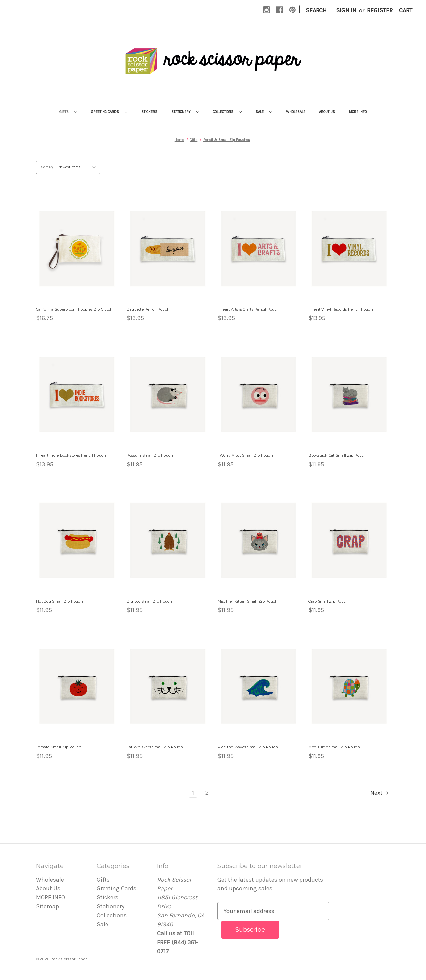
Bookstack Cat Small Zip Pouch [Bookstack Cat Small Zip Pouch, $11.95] (337, 455)
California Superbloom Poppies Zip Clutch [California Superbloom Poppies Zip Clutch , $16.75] (74, 309)
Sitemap (47, 906)
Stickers (149, 112)
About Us (327, 112)
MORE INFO (358, 112)
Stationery (185, 112)
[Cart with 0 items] (406, 10)
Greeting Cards (109, 112)
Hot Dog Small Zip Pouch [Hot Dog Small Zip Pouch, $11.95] (59, 601)
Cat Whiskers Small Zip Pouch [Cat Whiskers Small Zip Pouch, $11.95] (155, 747)
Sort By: (47, 167)
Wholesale (296, 112)
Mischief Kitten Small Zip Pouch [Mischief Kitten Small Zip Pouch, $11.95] (248, 601)
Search (316, 10)
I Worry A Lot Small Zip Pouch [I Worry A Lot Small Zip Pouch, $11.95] (245, 455)
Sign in (346, 10)
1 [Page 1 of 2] (193, 793)
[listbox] (79, 167)
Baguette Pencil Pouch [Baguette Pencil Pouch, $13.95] (148, 309)
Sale (264, 112)
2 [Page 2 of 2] (207, 793)
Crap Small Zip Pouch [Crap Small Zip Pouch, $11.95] (328, 601)
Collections (227, 112)
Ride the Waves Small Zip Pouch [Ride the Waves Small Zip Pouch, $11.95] (248, 747)
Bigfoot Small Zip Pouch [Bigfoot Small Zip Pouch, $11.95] (150, 601)
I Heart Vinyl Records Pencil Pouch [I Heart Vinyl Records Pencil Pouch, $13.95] (341, 309)
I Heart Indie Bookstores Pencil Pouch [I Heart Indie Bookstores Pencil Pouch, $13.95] (71, 455)
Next (380, 793)
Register (380, 10)
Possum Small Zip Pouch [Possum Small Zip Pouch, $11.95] (150, 455)
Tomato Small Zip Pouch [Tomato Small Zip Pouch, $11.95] (59, 747)
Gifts (68, 112)
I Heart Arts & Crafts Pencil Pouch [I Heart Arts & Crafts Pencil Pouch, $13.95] (249, 309)
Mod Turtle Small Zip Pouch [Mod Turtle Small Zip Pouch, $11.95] (334, 747)
